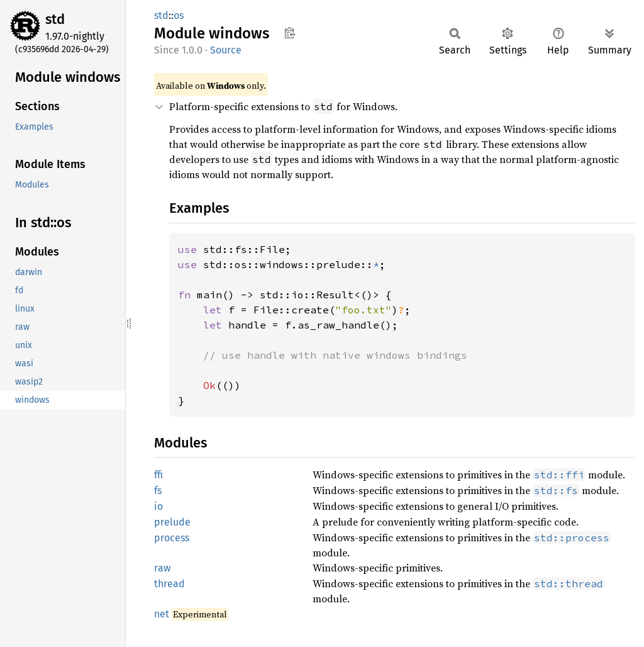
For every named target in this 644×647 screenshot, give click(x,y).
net (162, 614)
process (172, 538)
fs (158, 491)
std (55, 19)
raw (162, 568)
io (158, 506)
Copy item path (290, 33)
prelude (172, 522)
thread (169, 584)
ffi (158, 475)
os (179, 15)
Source (226, 50)
